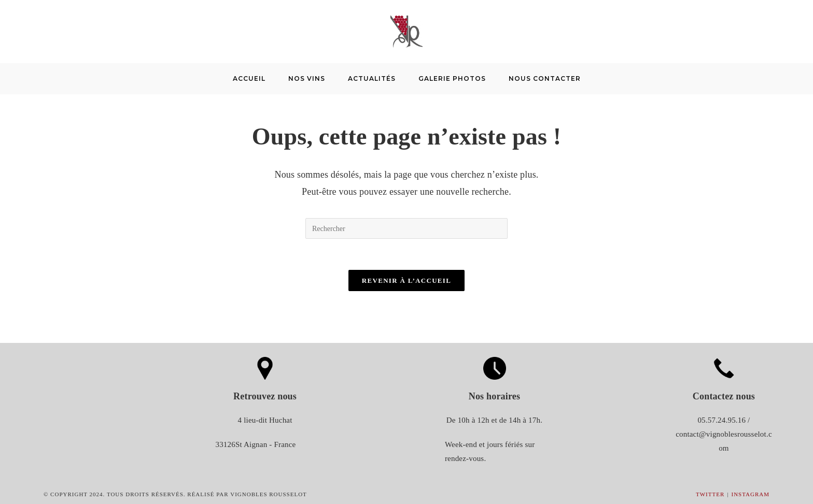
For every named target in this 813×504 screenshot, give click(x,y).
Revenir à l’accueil (406, 280)
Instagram (750, 494)
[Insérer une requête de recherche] (406, 228)
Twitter (710, 494)
